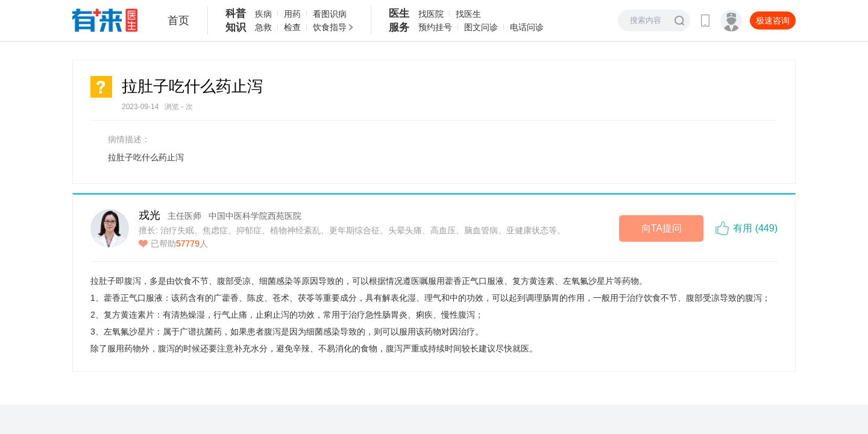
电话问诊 (527, 27)
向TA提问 (662, 228)
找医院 (431, 14)
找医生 (468, 14)
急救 (263, 27)
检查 (292, 27)
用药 (292, 14)
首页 (178, 20)
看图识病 (330, 14)
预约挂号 (435, 27)
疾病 (263, 14)
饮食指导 (330, 27)
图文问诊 (481, 27)
